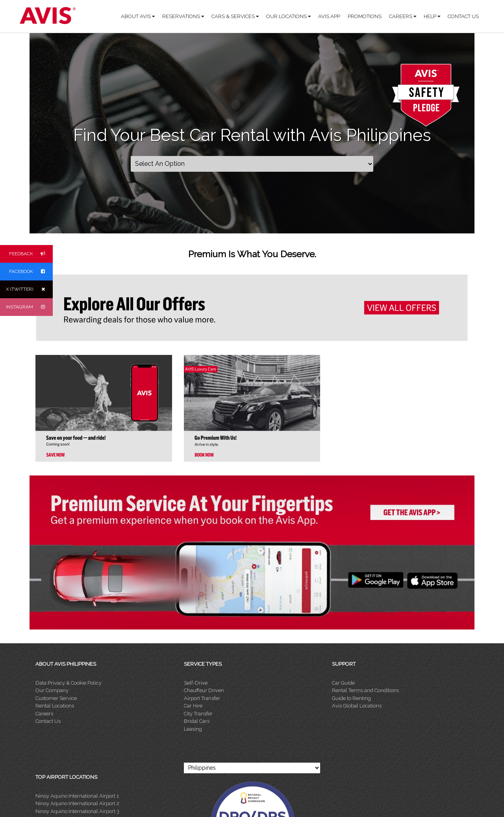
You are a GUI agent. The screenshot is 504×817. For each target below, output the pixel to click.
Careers (44, 714)
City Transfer (198, 714)
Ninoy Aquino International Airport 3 (77, 811)
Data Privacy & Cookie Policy (69, 683)
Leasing (193, 729)
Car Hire (193, 706)
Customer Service (56, 698)
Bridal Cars (197, 721)
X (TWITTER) (29, 289)
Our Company (52, 690)
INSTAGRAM (29, 307)
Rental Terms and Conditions (365, 690)
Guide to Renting (351, 698)
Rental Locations (55, 706)
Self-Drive (196, 683)
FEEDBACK (31, 254)
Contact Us (48, 721)
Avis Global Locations (357, 706)
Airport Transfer (202, 698)
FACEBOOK (31, 272)
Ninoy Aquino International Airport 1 (77, 796)
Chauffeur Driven (204, 690)
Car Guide (343, 683)
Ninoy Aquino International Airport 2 (77, 803)
